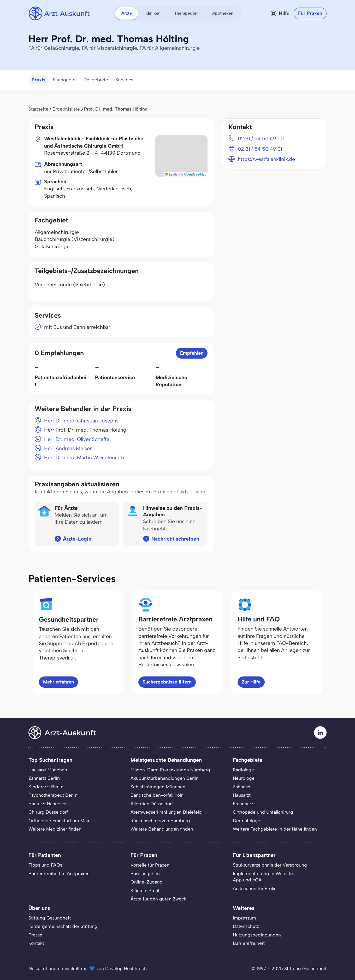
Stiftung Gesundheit (50, 918)
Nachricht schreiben (175, 539)
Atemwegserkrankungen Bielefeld (166, 812)
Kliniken (153, 13)
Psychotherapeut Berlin (53, 795)
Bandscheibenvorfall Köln (157, 795)
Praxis (39, 80)
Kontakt (36, 943)
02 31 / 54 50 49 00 (261, 138)
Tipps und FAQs (45, 865)
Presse (35, 935)
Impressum (244, 918)
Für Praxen (310, 13)
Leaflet (172, 174)
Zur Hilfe (251, 682)
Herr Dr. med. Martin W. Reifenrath (84, 457)
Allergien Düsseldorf (152, 804)
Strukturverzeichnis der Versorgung (270, 865)
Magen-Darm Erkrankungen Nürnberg (170, 770)
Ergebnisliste (66, 109)
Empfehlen (192, 353)
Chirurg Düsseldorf (48, 812)
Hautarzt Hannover (48, 804)
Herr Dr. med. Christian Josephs (81, 421)
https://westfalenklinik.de (266, 159)
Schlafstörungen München (158, 787)
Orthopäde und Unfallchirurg (263, 812)
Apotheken (223, 13)
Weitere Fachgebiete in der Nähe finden (275, 829)
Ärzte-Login (77, 539)
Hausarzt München (48, 770)
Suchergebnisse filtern (167, 682)
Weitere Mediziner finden (55, 829)
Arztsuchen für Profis (255, 888)
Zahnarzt (242, 787)
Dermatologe (247, 821)
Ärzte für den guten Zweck (158, 899)
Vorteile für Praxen (150, 865)
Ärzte (127, 13)
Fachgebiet (65, 80)
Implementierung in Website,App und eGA (263, 877)
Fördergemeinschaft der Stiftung (63, 926)
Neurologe (244, 778)
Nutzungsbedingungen (257, 935)
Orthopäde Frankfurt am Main (60, 821)
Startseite (38, 109)
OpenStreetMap (195, 174)
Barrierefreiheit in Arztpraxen (59, 873)
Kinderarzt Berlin (46, 787)
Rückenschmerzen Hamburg (160, 821)
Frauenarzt (244, 804)
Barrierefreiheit (249, 943)
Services (124, 80)
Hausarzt (242, 795)
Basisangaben (145, 873)
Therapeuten (186, 13)
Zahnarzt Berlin (44, 778)
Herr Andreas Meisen (68, 448)
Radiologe (243, 770)
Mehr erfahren (58, 682)
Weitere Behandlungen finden (162, 829)
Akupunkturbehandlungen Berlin (165, 778)
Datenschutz (246, 926)
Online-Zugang (147, 882)
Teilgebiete (96, 80)
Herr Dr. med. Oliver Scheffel (77, 439)
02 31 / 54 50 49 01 (260, 149)
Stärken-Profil (145, 890)
